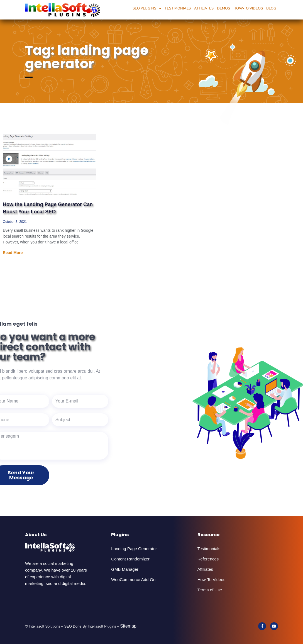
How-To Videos (248, 8)
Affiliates (204, 8)
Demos (223, 8)
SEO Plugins (147, 8)
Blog (271, 8)
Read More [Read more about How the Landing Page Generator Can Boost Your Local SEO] (13, 253)
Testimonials (178, 8)
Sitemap (128, 626)
